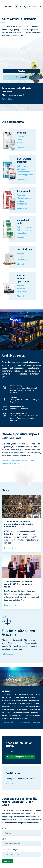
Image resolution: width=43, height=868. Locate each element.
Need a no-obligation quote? (20, 757)
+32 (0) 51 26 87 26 (26, 6)
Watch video (7, 99)
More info (10, 783)
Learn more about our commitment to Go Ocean (21, 722)
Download (8, 861)
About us (22, 71)
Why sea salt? (21, 77)
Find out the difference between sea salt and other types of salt (20, 462)
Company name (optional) (12, 850)
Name (4, 828)
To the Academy (8, 654)
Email (4, 839)
